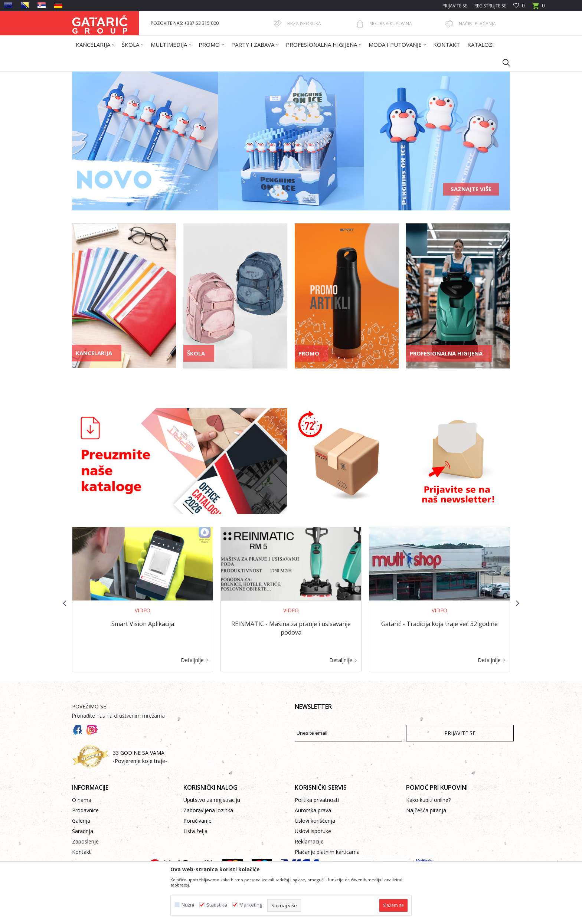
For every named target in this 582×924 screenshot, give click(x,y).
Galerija (81, 821)
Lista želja (195, 831)
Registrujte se (490, 6)
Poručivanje (197, 821)
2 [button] (286, 203)
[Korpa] (539, 8)
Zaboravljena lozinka (208, 810)
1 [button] (275, 203)
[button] (503, 62)
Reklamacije (309, 841)
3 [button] (296, 203)
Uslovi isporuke (313, 831)
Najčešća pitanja (426, 810)
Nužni (188, 905)
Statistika (217, 905)
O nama (82, 800)
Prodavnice (85, 810)
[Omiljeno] (519, 6)
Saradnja (83, 831)
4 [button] (307, 203)
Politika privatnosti (317, 800)
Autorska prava (313, 810)
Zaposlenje (85, 841)
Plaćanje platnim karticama (327, 852)
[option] (291, 141)
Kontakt (81, 852)
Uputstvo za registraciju (212, 800)
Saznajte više (471, 189)
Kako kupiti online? (428, 800)
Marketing (251, 905)
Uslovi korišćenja (315, 821)
